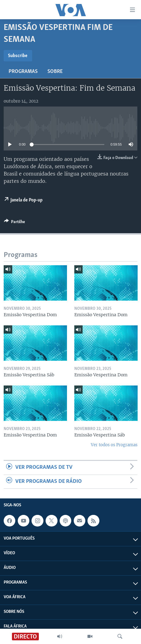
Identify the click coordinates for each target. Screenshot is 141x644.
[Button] (15, 223)
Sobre (55, 72)
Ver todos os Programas (114, 445)
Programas (23, 72)
